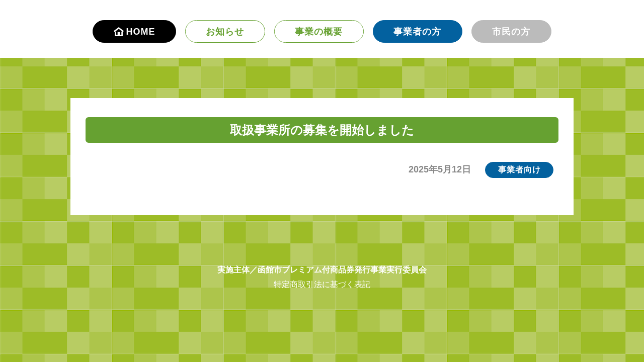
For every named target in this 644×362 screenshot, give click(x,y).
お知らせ (225, 32)
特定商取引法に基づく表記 (322, 284)
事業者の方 (417, 32)
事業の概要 (319, 32)
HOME (135, 32)
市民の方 (511, 32)
